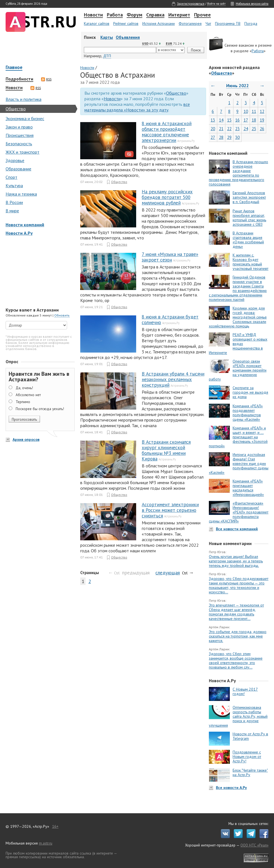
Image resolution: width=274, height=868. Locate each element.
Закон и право (19, 127)
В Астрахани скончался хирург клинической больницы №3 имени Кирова (166, 450)
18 (254, 120)
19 (262, 120)
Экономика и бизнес (25, 118)
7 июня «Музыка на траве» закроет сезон (170, 257)
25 (254, 129)
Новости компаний (25, 225)
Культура (14, 186)
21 (221, 129)
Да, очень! (24, 388)
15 (229, 120)
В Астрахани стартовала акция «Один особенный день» (248, 240)
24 (246, 129)
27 (213, 137)
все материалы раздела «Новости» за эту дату (137, 107)
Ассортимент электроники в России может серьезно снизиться (170, 510)
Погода (251, 23)
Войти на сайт (216, 4)
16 (237, 120)
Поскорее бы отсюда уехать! (40, 409)
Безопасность (19, 144)
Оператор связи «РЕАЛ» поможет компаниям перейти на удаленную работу (238, 370)
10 (246, 111)
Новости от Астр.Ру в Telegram (250, 736)
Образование (18, 169)
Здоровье (15, 160)
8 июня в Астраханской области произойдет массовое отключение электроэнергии (167, 132)
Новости (93, 15)
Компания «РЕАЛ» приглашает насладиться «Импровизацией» (248, 488)
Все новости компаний (237, 529)
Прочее (202, 15)
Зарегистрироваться (191, 4)
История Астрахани (159, 23)
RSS (46, 79)
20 (213, 129)
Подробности (19, 79)
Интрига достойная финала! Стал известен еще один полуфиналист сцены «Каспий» (239, 463)
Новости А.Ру (19, 233)
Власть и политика (23, 99)
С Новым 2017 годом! (245, 691)
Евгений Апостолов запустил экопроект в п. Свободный (249, 197)
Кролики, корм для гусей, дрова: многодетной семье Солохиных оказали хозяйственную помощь (238, 317)
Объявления (128, 37)
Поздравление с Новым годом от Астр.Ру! (247, 757)
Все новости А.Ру (231, 788)
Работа (115, 15)
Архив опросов (26, 439)
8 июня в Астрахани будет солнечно (170, 320)
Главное (14, 68)
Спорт (11, 177)
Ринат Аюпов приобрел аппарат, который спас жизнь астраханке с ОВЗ (249, 218)
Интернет (179, 15)
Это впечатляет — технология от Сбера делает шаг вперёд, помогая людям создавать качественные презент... (236, 612)
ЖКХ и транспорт (23, 152)
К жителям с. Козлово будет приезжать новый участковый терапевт (251, 262)
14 (221, 120)
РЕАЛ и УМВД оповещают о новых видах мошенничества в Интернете (238, 344)
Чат (208, 23)
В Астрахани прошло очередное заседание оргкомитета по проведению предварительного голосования (238, 173)
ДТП (107, 56)
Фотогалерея (190, 23)
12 (262, 111)
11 (254, 111)
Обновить (62, 315)
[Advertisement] (39, 272)
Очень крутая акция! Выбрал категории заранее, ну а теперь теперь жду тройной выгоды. (236, 561)
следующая (168, 573)
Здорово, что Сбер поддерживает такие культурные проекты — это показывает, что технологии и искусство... (239, 585)
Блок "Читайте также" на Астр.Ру (250, 772)
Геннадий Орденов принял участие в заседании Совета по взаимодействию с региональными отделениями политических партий (238, 288)
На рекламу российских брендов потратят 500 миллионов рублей (167, 197)
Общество (16, 109)
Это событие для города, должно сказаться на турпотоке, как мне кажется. (238, 636)
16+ (55, 826)
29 (229, 137)
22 (229, 129)
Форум (134, 15)
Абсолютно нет (28, 395)
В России (14, 202)
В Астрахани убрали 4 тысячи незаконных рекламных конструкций (173, 379)
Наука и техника (21, 194)
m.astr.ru (46, 843)
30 (237, 137)
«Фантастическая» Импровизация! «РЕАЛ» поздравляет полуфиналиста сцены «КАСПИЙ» (239, 512)
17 (246, 120)
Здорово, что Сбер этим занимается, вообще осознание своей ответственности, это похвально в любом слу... (236, 660)
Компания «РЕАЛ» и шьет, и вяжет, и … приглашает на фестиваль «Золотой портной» (238, 437)
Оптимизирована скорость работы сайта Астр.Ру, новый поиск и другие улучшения (238, 716)
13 (213, 120)
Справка (155, 15)
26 (262, 129)
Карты (107, 37)
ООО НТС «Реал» (254, 845)
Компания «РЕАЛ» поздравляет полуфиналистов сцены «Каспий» (248, 413)
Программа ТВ (228, 23)
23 (237, 129)
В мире (12, 211)
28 (221, 137)
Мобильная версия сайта (252, 4)
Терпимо (23, 402)
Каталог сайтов (97, 23)
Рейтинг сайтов (126, 23)
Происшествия (20, 135)
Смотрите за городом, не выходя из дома (250, 392)
